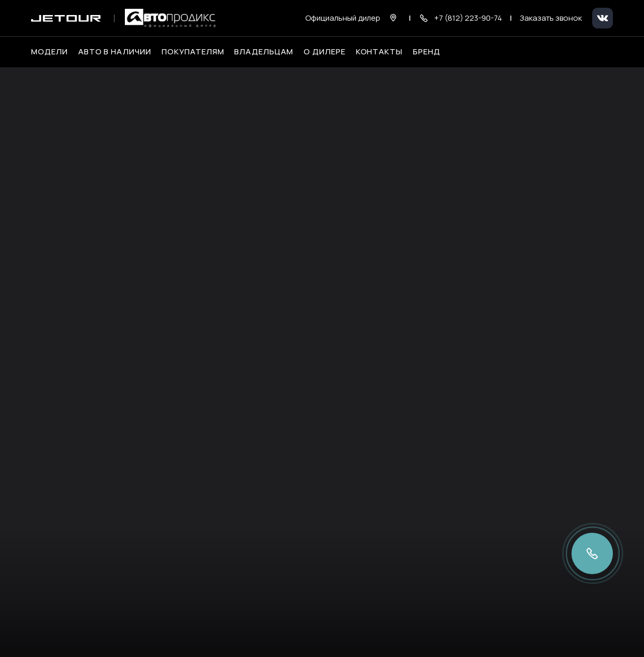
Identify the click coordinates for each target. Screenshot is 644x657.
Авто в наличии (115, 52)
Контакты (380, 52)
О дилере (325, 52)
